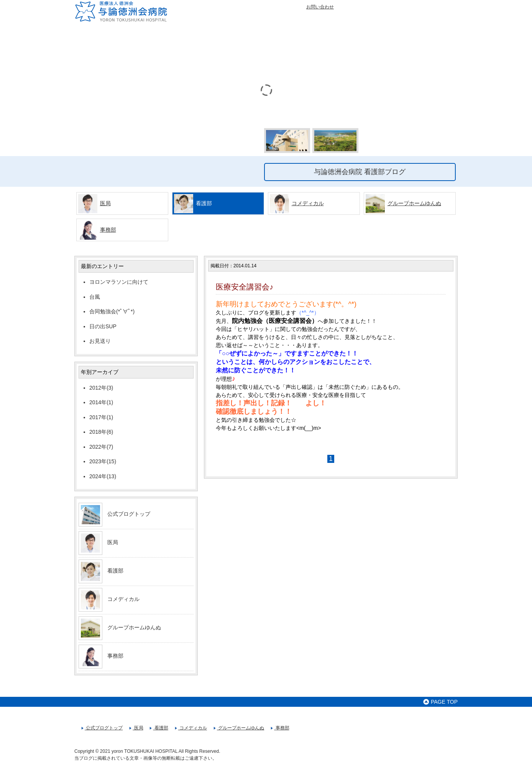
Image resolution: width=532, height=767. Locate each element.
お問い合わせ (320, 7)
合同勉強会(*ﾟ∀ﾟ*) (112, 311)
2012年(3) (101, 388)
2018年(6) (101, 432)
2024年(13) (103, 476)
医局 (105, 203)
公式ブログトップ (129, 514)
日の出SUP (103, 326)
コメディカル (308, 203)
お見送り (100, 341)
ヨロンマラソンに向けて (119, 282)
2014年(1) (101, 402)
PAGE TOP (440, 702)
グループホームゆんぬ (414, 203)
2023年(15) (103, 461)
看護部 (115, 571)
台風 (95, 297)
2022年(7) (101, 447)
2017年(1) (101, 417)
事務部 (108, 230)
